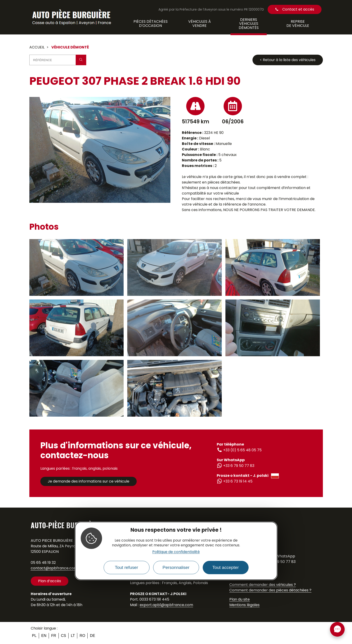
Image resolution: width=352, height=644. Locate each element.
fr (54, 636)
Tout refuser (126, 567)
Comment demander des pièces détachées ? (270, 590)
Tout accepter (226, 567)
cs (64, 636)
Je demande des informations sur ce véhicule (89, 481)
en (44, 636)
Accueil (37, 47)
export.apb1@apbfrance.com (166, 605)
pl (34, 636)
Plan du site (240, 599)
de (92, 636)
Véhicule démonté (70, 47)
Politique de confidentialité (176, 552)
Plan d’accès (50, 581)
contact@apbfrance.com (54, 568)
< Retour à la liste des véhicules (288, 60)
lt (73, 636)
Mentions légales (244, 605)
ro (82, 636)
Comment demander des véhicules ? (263, 585)
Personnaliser (176, 567)
